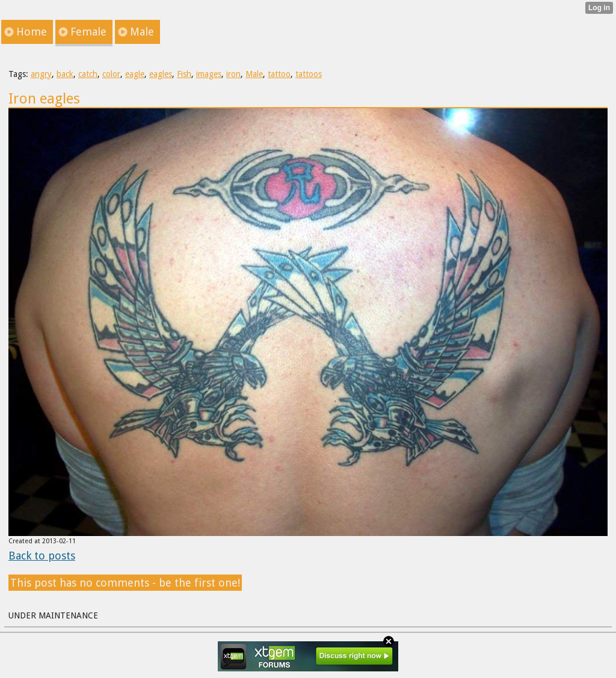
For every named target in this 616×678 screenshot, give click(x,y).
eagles (161, 74)
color (111, 74)
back (65, 74)
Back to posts (42, 556)
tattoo (279, 74)
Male (254, 74)
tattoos (309, 74)
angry (41, 74)
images (209, 74)
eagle (135, 74)
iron (233, 74)
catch (88, 74)
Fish (184, 74)
